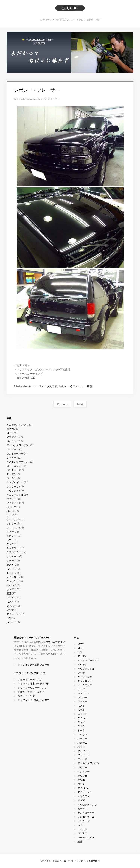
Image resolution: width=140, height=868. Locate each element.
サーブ (10, 515)
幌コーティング (26, 696)
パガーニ (11, 507)
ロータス (11, 478)
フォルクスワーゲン (17, 445)
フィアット (13, 503)
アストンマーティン (17, 462)
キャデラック (14, 548)
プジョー (11, 524)
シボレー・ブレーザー (37, 90)
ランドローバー (15, 454)
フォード (11, 561)
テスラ (10, 565)
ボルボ (10, 511)
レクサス (11, 577)
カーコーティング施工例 (43, 386)
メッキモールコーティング (32, 688)
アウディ (11, 437)
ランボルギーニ (15, 482)
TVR (9, 618)
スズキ (10, 602)
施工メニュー (78, 386)
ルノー (10, 532)
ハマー (10, 540)
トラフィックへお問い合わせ (34, 665)
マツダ (10, 598)
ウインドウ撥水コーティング (34, 684)
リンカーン (13, 556)
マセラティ (13, 491)
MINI (9, 433)
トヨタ (10, 573)
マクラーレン (14, 614)
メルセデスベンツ (16, 425)
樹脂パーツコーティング (31, 692)
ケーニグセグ (14, 519)
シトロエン (13, 528)
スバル (10, 585)
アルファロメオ (15, 495)
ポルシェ (11, 441)
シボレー (64, 386)
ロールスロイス (15, 466)
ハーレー (11, 622)
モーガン (11, 474)
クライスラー (14, 552)
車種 (89, 386)
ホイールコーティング (30, 680)
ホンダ (10, 589)
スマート (11, 569)
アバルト (11, 499)
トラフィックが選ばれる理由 (34, 700)
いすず (10, 610)
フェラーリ (13, 486)
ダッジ (10, 544)
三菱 (9, 593)
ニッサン (11, 581)
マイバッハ (13, 449)
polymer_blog (34, 99)
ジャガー (11, 458)
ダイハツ (11, 606)
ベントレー (13, 470)
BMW (10, 429)
